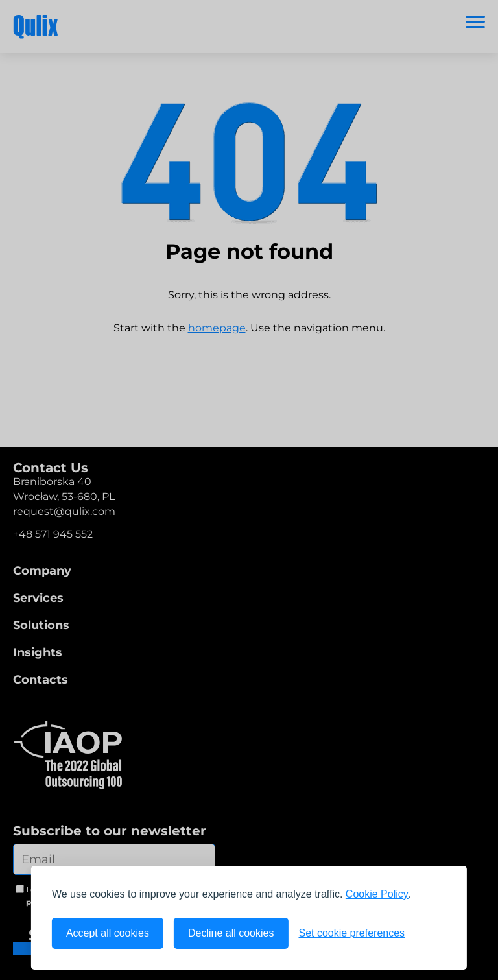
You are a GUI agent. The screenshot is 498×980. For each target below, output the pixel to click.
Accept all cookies (108, 933)
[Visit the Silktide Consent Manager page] (431, 933)
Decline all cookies (231, 933)
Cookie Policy (377, 894)
